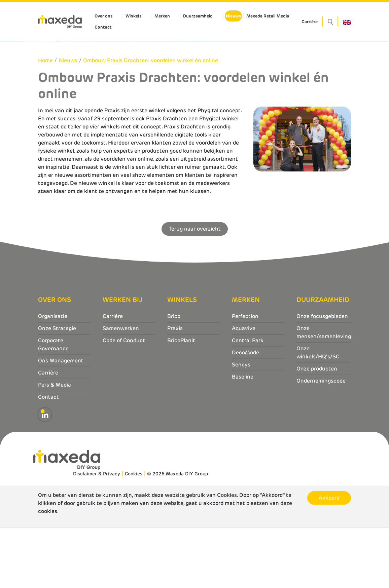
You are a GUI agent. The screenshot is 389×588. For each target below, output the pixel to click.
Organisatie (53, 376)
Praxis (175, 388)
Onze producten (317, 429)
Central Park (248, 401)
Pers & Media (55, 445)
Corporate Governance (53, 405)
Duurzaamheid (198, 16)
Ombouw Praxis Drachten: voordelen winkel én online (151, 121)
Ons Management (61, 421)
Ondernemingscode (321, 441)
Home (45, 121)
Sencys (241, 425)
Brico (174, 376)
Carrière (310, 22)
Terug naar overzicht (195, 289)
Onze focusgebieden (322, 376)
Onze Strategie (57, 388)
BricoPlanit (181, 401)
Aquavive (244, 388)
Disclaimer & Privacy (97, 534)
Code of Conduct (124, 401)
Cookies (134, 534)
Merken (162, 16)
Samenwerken (121, 388)
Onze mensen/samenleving (324, 393)
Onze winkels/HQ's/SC (318, 413)
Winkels (133, 16)
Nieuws (233, 16)
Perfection (245, 376)
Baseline (243, 437)
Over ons (103, 16)
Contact (103, 27)
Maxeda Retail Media (268, 16)
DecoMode (245, 413)
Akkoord (329, 558)
